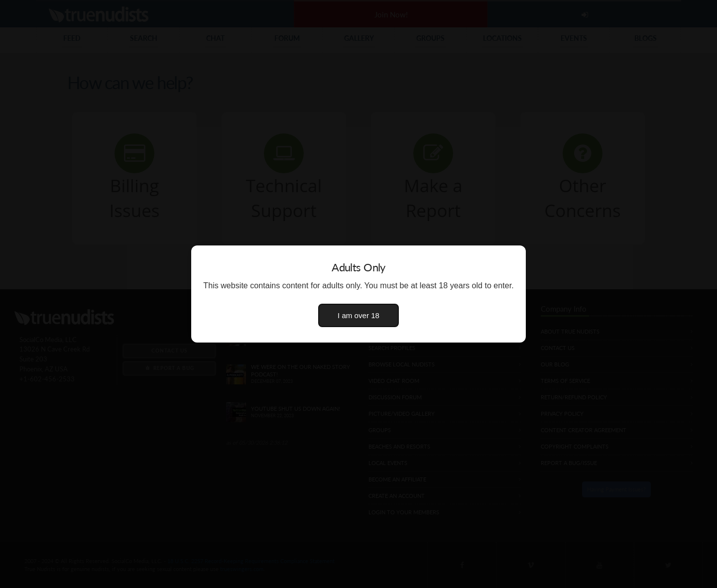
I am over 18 (358, 315)
